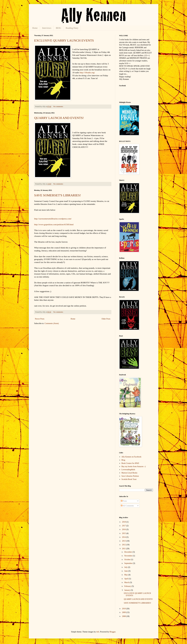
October (128, 560)
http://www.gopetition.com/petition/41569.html (54, 224)
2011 (124, 549)
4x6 (98, 632)
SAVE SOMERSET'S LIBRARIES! (58, 195)
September (129, 563)
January (127, 590)
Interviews (47, 28)
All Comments (127, 506)
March (127, 582)
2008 (124, 616)
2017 (124, 526)
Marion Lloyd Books (129, 473)
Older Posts (106, 319)
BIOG (58, 28)
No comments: (59, 107)
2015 (124, 533)
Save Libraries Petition (130, 476)
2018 (124, 522)
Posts (124, 501)
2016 (124, 529)
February (128, 586)
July (126, 567)
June (126, 571)
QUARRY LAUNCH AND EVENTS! (59, 118)
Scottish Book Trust (129, 479)
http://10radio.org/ (87, 72)
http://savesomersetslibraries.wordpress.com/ (53, 219)
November (129, 556)
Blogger (112, 632)
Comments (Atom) (52, 323)
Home (35, 28)
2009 (124, 612)
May (126, 575)
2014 (124, 537)
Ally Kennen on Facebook (131, 457)
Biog (123, 460)
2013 (124, 541)
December (128, 552)
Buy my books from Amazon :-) (134, 466)
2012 (124, 545)
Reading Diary (72, 28)
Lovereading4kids (128, 470)
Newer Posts (40, 319)
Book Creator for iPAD (130, 463)
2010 (124, 609)
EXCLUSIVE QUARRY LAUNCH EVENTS (64, 40)
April (127, 579)
